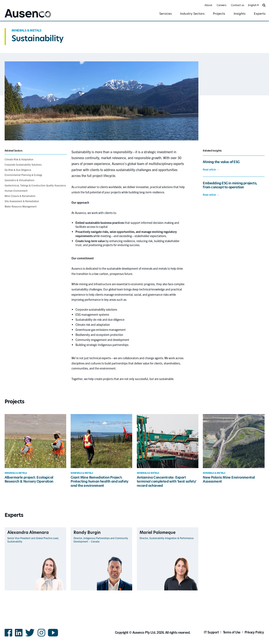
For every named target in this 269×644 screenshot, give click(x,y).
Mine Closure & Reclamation (20, 196)
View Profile (59, 590)
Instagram (41, 636)
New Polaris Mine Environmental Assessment (229, 479)
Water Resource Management (21, 206)
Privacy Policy (254, 632)
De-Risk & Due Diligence (18, 170)
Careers (222, 5)
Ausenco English (15, 18)
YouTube (53, 636)
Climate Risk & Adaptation (19, 159)
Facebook (8, 636)
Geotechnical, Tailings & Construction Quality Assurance (35, 185)
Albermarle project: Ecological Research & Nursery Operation (29, 479)
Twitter (30, 636)
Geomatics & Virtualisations (19, 180)
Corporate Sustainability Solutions (23, 164)
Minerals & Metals (26, 30)
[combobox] (253, 5)
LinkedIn (19, 636)
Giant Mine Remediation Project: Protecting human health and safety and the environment (100, 482)
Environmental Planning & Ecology (23, 175)
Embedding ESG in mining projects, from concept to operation (230, 185)
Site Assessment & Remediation (22, 201)
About (208, 5)
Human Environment (16, 191)
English (252, 5)
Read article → (211, 169)
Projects (219, 14)
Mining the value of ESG (221, 162)
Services (165, 14)
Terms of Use (232, 632)
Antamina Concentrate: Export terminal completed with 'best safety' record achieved (167, 482)
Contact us (238, 5)
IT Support (211, 632)
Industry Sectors (192, 14)
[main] (134, 313)
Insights (240, 14)
